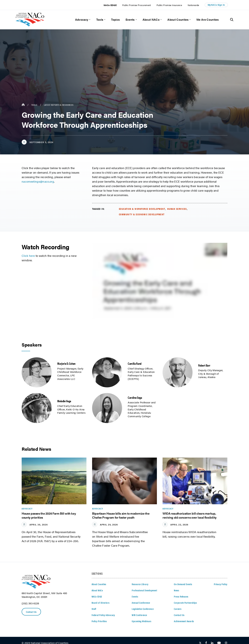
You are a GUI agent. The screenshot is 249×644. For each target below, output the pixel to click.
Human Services (177, 209)
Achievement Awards (184, 621)
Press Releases (181, 596)
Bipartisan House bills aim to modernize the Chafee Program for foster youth (121, 515)
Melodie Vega (64, 401)
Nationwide (193, 5)
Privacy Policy (221, 584)
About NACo (151, 20)
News (176, 590)
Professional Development (144, 590)
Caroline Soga (135, 397)
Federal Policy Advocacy (103, 615)
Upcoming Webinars (142, 621)
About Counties (178, 20)
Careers (178, 609)
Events (130, 20)
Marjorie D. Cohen (66, 363)
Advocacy (82, 20)
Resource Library (140, 584)
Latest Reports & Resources (59, 105)
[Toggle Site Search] (232, 20)
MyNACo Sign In (216, 5)
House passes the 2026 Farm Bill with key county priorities (49, 515)
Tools (100, 20)
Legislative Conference (143, 609)
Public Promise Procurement (137, 5)
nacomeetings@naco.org (38, 181)
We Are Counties (208, 20)
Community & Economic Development (142, 214)
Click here (28, 256)
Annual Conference (141, 603)
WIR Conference (139, 615)
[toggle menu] (89, 20)
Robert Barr (204, 365)
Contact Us (31, 612)
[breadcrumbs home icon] (23, 105)
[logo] (30, 25)
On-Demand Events (183, 584)
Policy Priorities (99, 621)
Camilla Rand (135, 363)
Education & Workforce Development (142, 209)
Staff (94, 609)
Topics (115, 20)
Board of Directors (101, 603)
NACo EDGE (110, 5)
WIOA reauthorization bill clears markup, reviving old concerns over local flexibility (190, 515)
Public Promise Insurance (169, 5)
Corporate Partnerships (185, 603)
